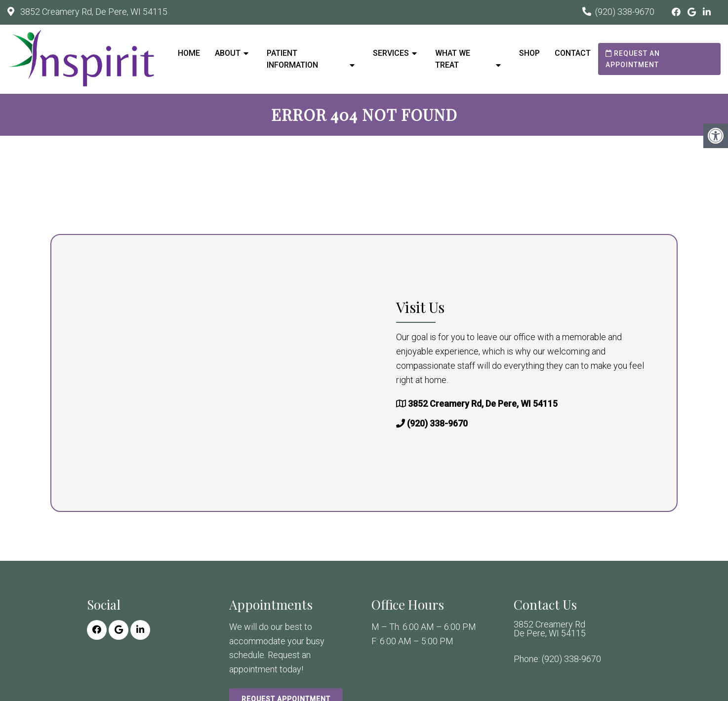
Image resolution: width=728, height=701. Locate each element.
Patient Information (292, 59)
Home (189, 53)
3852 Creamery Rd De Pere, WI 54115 (550, 629)
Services (391, 53)
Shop (529, 53)
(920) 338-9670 (625, 12)
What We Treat (453, 59)
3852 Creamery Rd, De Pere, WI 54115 (93, 12)
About (228, 53)
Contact (573, 53)
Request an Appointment (633, 59)
